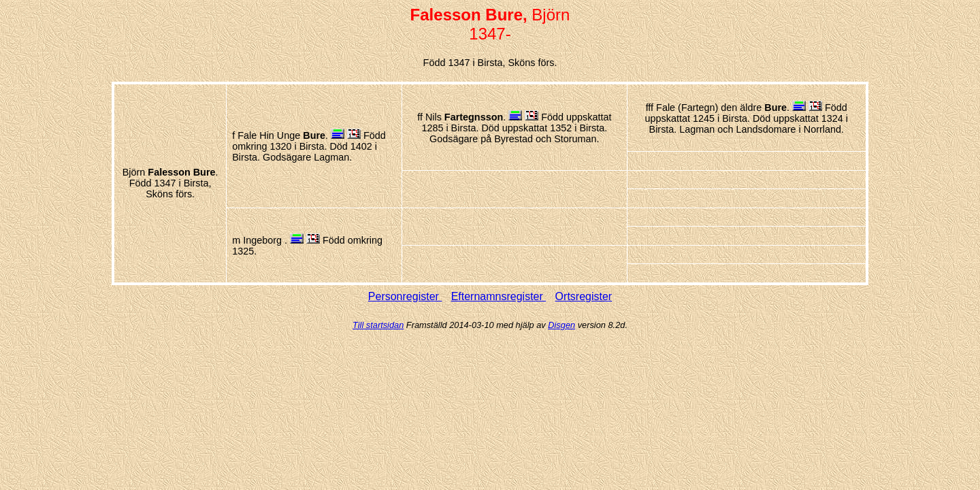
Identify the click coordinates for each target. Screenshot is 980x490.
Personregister (405, 296)
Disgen (561, 325)
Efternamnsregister (499, 296)
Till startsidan (378, 325)
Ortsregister (584, 296)
